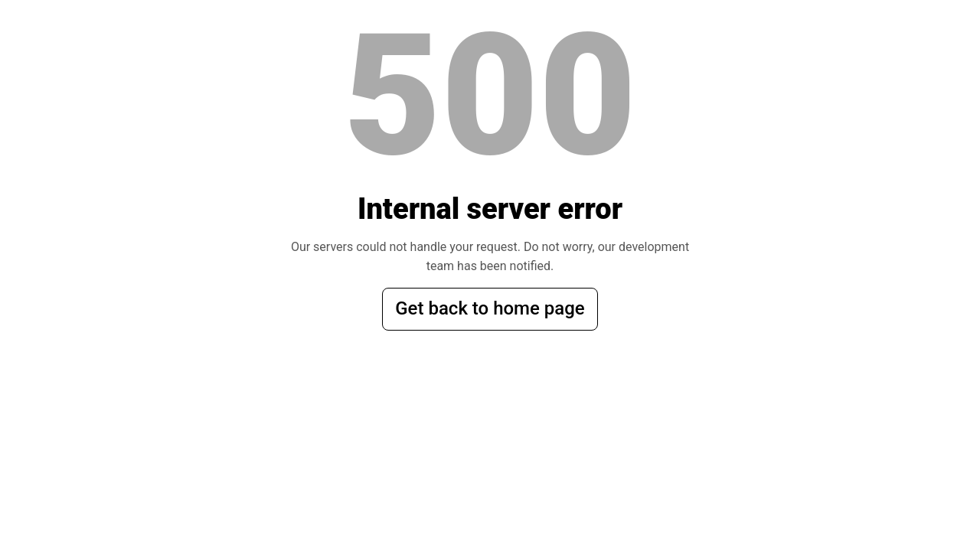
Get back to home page (490, 308)
